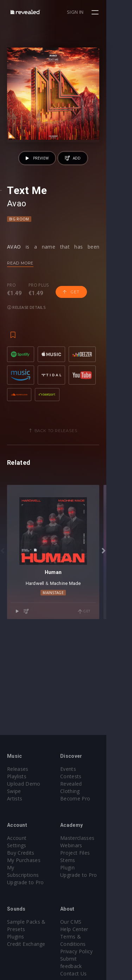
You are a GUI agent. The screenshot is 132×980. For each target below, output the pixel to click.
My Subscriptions (27, 860)
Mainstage (66, 655)
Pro (11, 311)
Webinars (84, 845)
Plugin (80, 867)
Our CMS (84, 914)
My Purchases (24, 853)
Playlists (17, 776)
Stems (81, 860)
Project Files (88, 853)
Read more (20, 288)
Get (71, 317)
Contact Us (86, 951)
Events (81, 769)
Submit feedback (93, 944)
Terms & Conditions (97, 929)
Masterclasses (90, 838)
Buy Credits (21, 845)
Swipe (14, 791)
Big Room (19, 244)
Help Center (87, 922)
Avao (17, 229)
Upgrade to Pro (25, 867)
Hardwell (48, 645)
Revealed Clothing (95, 784)
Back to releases (69, 467)
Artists (15, 798)
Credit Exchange (26, 937)
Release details (26, 333)
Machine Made (78, 645)
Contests (84, 776)
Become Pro (88, 791)
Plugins (15, 929)
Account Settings (27, 838)
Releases (18, 769)
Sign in (101, 12)
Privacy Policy (89, 937)
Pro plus (39, 311)
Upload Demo (24, 784)
